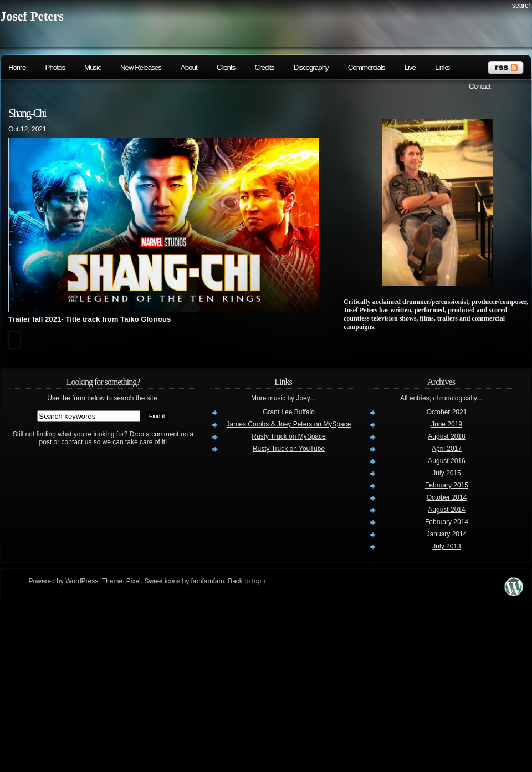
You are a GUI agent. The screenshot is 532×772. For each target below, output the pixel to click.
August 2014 (446, 510)
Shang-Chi (27, 113)
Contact (480, 86)
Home (17, 67)
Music (93, 67)
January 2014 (447, 534)
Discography (311, 67)
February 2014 (447, 522)
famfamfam (207, 581)
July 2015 (446, 473)
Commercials (367, 67)
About (189, 67)
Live (410, 67)
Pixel (134, 581)
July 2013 (446, 546)
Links (442, 67)
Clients (226, 67)
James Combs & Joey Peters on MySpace (289, 424)
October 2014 (447, 497)
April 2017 (447, 449)
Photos (55, 67)
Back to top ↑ (247, 581)
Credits (264, 67)
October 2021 (447, 412)
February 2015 (447, 485)
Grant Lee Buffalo (289, 412)
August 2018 (446, 436)
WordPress (82, 581)
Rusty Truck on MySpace (288, 436)
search (522, 6)
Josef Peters (32, 16)
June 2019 (447, 424)
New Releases (141, 67)
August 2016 (446, 461)
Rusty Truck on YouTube (289, 449)
